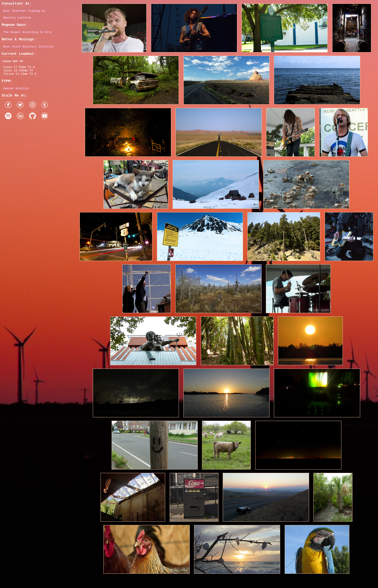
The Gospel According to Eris (28, 36)
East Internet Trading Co (24, 12)
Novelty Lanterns (17, 20)
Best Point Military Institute (29, 52)
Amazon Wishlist (16, 99)
